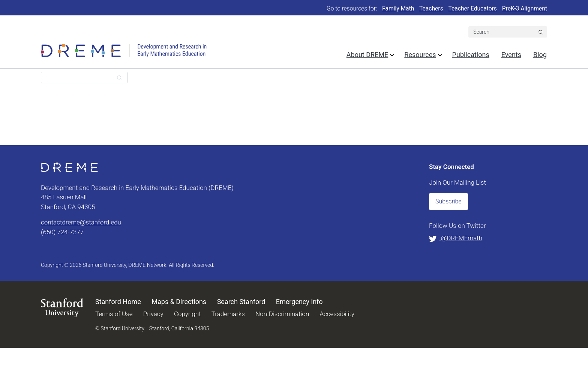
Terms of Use (114, 314)
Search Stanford (241, 302)
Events (511, 55)
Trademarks (228, 314)
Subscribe (448, 201)
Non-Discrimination (282, 314)
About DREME (367, 55)
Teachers (431, 9)
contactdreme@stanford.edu (81, 222)
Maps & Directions (179, 302)
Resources (420, 55)
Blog (540, 55)
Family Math (398, 9)
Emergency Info (299, 302)
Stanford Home (118, 302)
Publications (471, 55)
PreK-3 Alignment (525, 9)
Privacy (153, 314)
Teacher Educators (473, 9)
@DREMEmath (456, 238)
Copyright (187, 314)
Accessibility (337, 314)
